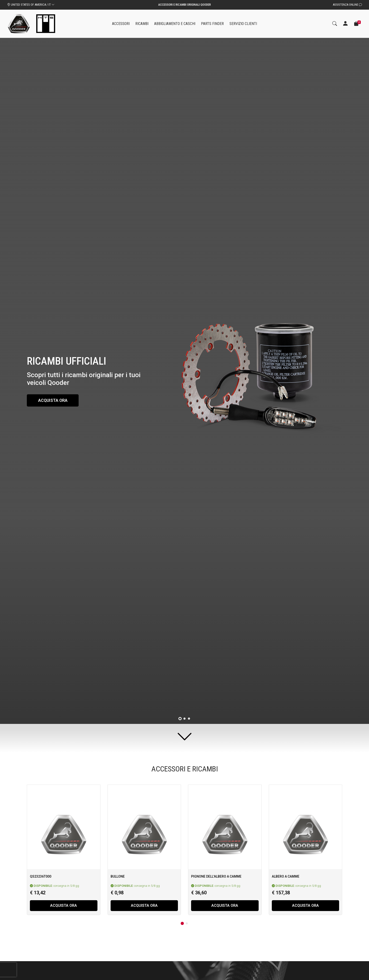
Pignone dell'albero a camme (216, 876)
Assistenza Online (347, 5)
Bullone (118, 876)
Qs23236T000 (41, 876)
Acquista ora (53, 400)
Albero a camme (286, 876)
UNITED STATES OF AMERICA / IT (31, 5)
